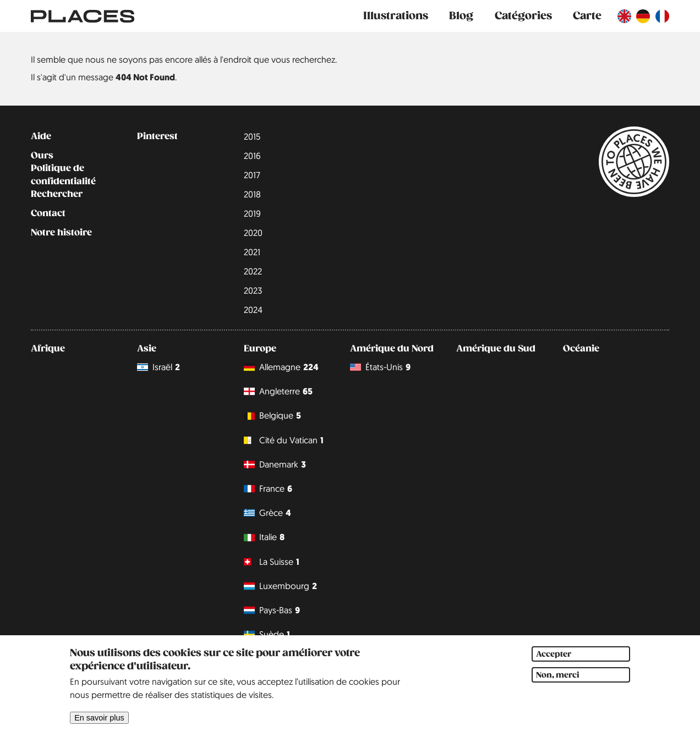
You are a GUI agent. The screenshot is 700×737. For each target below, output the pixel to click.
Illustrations (396, 16)
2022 (253, 271)
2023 (253, 290)
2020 (253, 233)
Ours (42, 156)
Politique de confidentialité (63, 175)
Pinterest (157, 136)
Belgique (272, 416)
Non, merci (558, 685)
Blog (461, 16)
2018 (252, 194)
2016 (252, 156)
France (268, 489)
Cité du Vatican (284, 440)
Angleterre (278, 391)
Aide (41, 136)
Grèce (267, 513)
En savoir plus (99, 728)
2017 (252, 175)
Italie (264, 538)
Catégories (523, 16)
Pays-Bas (272, 610)
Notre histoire (61, 233)
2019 (252, 213)
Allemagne (281, 367)
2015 (252, 136)
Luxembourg (280, 586)
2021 (252, 252)
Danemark (275, 464)
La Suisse (272, 562)
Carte (587, 16)
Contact (48, 213)
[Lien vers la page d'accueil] (83, 16)
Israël (158, 367)
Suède (267, 634)
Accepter (554, 664)
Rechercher (57, 194)
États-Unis (380, 367)
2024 (253, 310)
